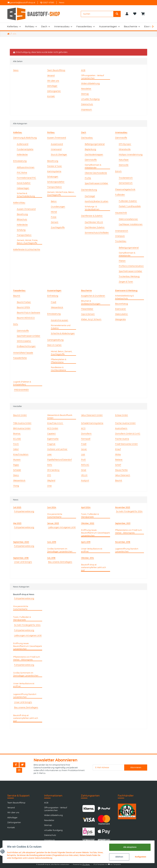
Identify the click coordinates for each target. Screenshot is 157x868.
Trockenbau (121, 241)
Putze (54, 217)
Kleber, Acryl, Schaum (91, 319)
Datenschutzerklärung (44, 768)
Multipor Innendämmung (131, 154)
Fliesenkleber (87, 309)
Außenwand (23, 144)
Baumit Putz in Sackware (28, 313)
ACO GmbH (53, 428)
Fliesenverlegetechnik (125, 189)
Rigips (16, 465)
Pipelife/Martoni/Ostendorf (59, 460)
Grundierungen (58, 207)
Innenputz (120, 236)
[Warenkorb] (144, 14)
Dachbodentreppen (94, 154)
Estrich (118, 171)
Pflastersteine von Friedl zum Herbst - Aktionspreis (129, 531)
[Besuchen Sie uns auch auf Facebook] (16, 765)
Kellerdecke (22, 154)
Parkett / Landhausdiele (130, 206)
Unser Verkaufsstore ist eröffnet (92, 550)
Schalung (21, 230)
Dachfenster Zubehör (95, 227)
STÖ (49, 475)
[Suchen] (97, 14)
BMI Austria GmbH (22, 428)
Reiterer (119, 460)
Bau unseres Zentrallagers (60, 562)
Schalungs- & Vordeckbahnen (92, 208)
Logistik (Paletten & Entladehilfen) (22, 383)
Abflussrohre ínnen (26, 167)
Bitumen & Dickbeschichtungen (91, 302)
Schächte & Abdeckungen (63, 333)
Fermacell (86, 439)
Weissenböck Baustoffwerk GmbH (60, 417)
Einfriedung (53, 296)
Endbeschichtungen (26, 346)
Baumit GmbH (20, 415)
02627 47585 (47, 3)
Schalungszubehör (56, 182)
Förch (16, 444)
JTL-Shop (86, 864)
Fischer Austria (122, 439)
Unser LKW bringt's (23, 562)
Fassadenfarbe (20, 358)
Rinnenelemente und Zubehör (61, 327)
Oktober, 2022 (88, 523)
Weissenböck (57, 307)
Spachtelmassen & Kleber (96, 183)
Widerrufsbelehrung (90, 83)
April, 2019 (86, 542)
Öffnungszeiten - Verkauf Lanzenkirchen (93, 77)
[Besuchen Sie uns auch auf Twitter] (22, 765)
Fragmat (51, 444)
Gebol (16, 449)
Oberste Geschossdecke (96, 173)
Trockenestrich (126, 178)
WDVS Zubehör (24, 341)
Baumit (17, 296)
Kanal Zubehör (24, 183)
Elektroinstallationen (128, 219)
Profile (88, 178)
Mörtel (54, 212)
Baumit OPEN (23, 307)
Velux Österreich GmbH (92, 415)
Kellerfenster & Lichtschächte (27, 249)
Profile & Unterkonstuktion (131, 266)
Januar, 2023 (53, 523)
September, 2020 (21, 542)
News (62, 3)
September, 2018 (21, 558)
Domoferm (86, 434)
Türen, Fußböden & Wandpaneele (90, 515)
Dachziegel (90, 196)
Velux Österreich (123, 475)
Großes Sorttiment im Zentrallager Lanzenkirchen (60, 550)
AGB (83, 70)
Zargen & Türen (126, 282)
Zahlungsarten (54, 91)
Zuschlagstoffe (58, 227)
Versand (51, 75)
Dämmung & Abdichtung (25, 138)
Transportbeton (24, 235)
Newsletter (86, 89)
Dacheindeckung (89, 190)
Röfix (16, 324)
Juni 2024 (52, 507)
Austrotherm (121, 428)
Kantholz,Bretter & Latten (97, 201)
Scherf (118, 465)
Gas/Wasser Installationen (131, 224)
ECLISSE (17, 439)
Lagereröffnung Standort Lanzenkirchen (127, 550)
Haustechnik (121, 213)
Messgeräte (120, 319)
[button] (127, 14)
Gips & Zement (88, 314)
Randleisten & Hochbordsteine (58, 369)
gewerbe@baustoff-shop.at (21, 3)
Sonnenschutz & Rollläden (97, 233)
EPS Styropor (125, 144)
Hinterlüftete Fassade (23, 353)
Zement (55, 222)
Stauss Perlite (121, 470)
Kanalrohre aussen (59, 320)
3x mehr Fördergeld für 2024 (129, 511)
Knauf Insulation (21, 454)
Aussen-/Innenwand (26, 209)
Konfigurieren (140, 857)
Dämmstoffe (91, 160)
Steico (16, 475)
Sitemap (85, 94)
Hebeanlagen (23, 188)
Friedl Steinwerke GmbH (126, 444)
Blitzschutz (22, 219)
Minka (118, 454)
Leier (49, 454)
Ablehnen (119, 857)
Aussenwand (57, 144)
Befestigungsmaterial (95, 144)
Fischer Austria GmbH (125, 423)
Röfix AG (85, 465)
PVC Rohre (22, 173)
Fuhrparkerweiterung (24, 511)
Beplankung (90, 149)
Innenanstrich (122, 231)
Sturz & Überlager (59, 154)
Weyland (51, 480)
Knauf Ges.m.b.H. (55, 423)
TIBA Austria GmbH (22, 423)
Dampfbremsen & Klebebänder (93, 166)
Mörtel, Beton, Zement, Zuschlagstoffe (62, 353)
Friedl (54, 302)
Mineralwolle (125, 149)
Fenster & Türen (55, 166)
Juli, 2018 (51, 558)
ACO (83, 428)
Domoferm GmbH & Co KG (128, 434)
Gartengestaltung (55, 340)
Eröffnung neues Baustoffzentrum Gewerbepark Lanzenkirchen (95, 533)
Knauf (118, 449)
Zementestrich (126, 183)
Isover (84, 449)
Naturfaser (124, 160)
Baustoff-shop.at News (24, 594)
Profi (83, 460)
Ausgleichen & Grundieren (93, 296)
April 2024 (86, 507)
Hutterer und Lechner (57, 449)
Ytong (16, 486)
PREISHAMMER (21, 390)
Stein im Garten (54, 345)
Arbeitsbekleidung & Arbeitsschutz (124, 297)
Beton (54, 201)
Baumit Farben (24, 302)
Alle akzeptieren (129, 847)
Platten (122, 261)
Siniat (84, 470)
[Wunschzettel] (135, 14)
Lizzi (83, 454)
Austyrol (85, 480)
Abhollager (52, 86)
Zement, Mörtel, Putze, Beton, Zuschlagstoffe (27, 242)
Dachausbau (87, 138)
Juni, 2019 (52, 542)
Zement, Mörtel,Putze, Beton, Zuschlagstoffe (61, 194)
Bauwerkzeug (122, 304)
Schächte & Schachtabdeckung (26, 195)
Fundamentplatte (25, 149)
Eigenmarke (53, 439)
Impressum (86, 109)
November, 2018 (123, 542)
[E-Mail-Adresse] (109, 768)
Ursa (49, 486)
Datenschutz (87, 104)
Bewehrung (22, 214)
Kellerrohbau (19, 203)
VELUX (84, 475)
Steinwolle (124, 165)
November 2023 (123, 507)
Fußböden (120, 195)
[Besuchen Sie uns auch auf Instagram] (19, 770)
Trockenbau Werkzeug (129, 276)
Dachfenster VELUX (94, 222)
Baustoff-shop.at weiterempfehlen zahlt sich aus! (94, 567)
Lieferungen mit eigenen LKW (62, 527)
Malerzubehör (122, 314)
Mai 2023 (17, 523)
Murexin (17, 460)
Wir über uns (53, 81)
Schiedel (17, 470)
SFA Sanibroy (53, 470)
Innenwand (56, 149)
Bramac (17, 434)
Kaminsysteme (54, 171)
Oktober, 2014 (87, 558)
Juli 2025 (17, 507)
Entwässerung (20, 161)
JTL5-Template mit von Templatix (107, 864)
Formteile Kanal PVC (26, 178)
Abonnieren (136, 767)
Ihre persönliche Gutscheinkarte (55, 515)
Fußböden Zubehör (128, 201)
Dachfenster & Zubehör (92, 216)
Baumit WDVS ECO (26, 318)
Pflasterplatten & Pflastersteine (59, 361)
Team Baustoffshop (56, 70)
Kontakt (51, 96)
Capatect (51, 434)
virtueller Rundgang (90, 99)
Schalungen (53, 177)
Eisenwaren (121, 309)
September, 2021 (123, 523)
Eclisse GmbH (122, 415)
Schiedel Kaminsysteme (92, 423)
